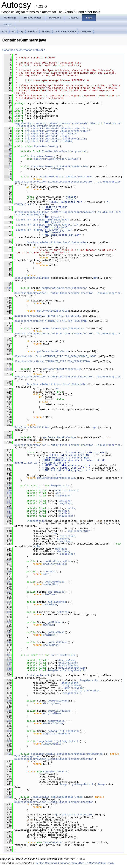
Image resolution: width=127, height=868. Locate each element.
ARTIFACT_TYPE (53, 316)
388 (8, 741)
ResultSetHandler (75, 242)
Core (5, 31)
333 (8, 670)
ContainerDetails (63, 655)
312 (8, 632)
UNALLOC (39, 215)
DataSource (69, 134)
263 (8, 561)
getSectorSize (55, 582)
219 (8, 491)
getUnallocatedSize (58, 561)
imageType (65, 503)
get (96, 278)
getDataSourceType (55, 329)
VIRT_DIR (66, 230)
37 (8, 146)
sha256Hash (66, 516)
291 (8, 602)
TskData (67, 141)
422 (8, 797)
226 (8, 508)
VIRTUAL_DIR (70, 225)
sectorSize (63, 496)
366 (8, 711)
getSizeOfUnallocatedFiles (58, 177)
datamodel (86, 31)
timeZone (64, 501)
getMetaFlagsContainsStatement (73, 212)
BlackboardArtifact (75, 129)
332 (8, 668)
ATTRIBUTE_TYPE (55, 321)
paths (71, 508)
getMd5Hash (55, 622)
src (14, 31)
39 (8, 151)
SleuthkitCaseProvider (106, 123)
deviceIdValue (68, 665)
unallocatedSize (67, 491)
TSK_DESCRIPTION (79, 361)
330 (8, 663)
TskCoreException (74, 139)
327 (8, 655)
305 (8, 622)
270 (8, 572)
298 (8, 612)
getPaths (63, 612)
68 (8, 177)
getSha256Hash (57, 642)
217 (8, 486)
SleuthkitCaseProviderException (39, 126)
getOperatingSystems (56, 288)
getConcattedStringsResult (62, 369)
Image (65, 136)
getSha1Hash (56, 632)
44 (8, 156)
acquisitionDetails (72, 668)
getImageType (57, 602)
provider (81, 151)
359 (8, 701)
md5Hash (64, 511)
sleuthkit (33, 31)
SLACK (65, 220)
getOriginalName (59, 711)
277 (8, 582)
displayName (67, 660)
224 (8, 503)
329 (8, 660)
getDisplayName (58, 701)
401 (8, 754)
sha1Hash (64, 513)
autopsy (46, 31)
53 (8, 167)
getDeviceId (56, 721)
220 (8, 493)
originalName (67, 663)
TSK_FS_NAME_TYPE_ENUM (42, 230)
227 (8, 511)
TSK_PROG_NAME (77, 321)
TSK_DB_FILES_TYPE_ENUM (43, 220)
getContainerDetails (71, 754)
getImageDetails (68, 741)
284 (8, 592)
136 (8, 329)
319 (8, 642)
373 (8, 721)
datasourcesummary (66, 31)
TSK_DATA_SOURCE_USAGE (80, 356)
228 (8, 513)
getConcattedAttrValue (53, 311)
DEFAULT (73, 159)
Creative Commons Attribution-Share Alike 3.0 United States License (74, 863)
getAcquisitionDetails (64, 731)
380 (8, 731)
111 (8, 288)
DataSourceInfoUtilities (32, 212)
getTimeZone (56, 592)
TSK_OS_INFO (73, 316)
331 (8, 665)
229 (8, 516)
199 (8, 437)
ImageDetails (60, 486)
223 (8, 501)
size (58, 493)
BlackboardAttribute (76, 131)
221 (8, 496)
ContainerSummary (46, 146)
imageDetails (77, 670)
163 (8, 369)
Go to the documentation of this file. (24, 50)
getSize (50, 572)
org (22, 31)
